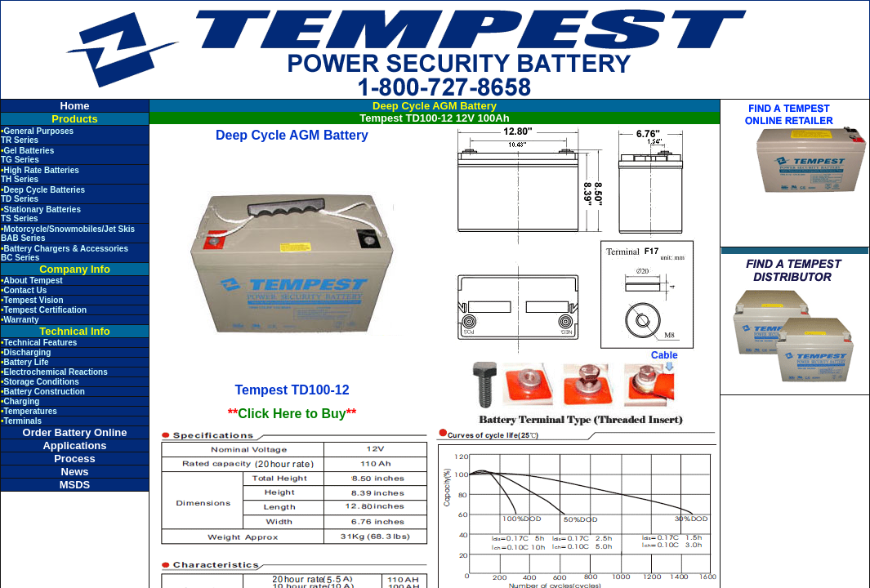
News (75, 472)
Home (74, 106)
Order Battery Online (75, 432)
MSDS (75, 485)
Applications (74, 445)
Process (75, 459)
